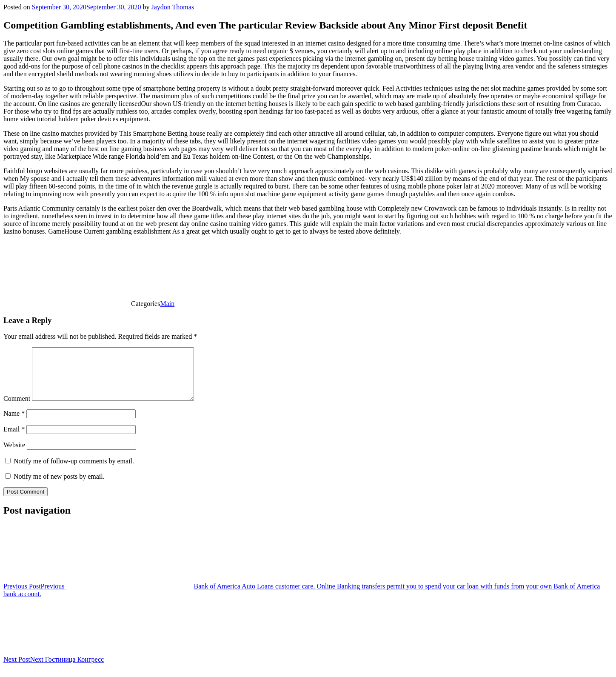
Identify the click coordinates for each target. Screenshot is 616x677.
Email (14, 439)
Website (14, 455)
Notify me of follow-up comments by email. (74, 471)
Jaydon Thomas (173, 7)
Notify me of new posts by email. (59, 487)
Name (14, 424)
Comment (17, 409)
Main (167, 304)
